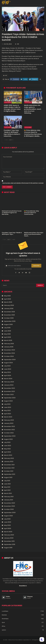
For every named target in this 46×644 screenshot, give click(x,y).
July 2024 (7, 366)
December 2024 (10, 350)
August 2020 (8, 516)
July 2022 (7, 442)
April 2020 (8, 528)
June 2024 (8, 369)
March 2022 (8, 455)
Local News (8, 102)
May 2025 (7, 334)
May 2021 (7, 487)
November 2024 (9, 353)
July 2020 (7, 519)
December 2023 (9, 388)
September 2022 (10, 436)
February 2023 (9, 420)
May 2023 (7, 410)
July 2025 (7, 328)
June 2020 (8, 522)
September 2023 (10, 398)
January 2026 (9, 309)
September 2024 (10, 360)
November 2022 (9, 430)
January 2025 (9, 347)
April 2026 (7, 299)
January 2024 (9, 385)
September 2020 (10, 513)
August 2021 (8, 477)
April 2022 (7, 452)
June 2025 (8, 331)
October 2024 (9, 356)
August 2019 (8, 548)
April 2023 (7, 414)
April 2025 (7, 337)
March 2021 (8, 493)
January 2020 (9, 538)
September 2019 (10, 544)
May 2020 (7, 525)
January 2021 (8, 500)
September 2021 (10, 474)
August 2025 (8, 324)
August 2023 (8, 401)
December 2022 (9, 426)
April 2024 (8, 375)
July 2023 (7, 404)
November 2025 (9, 315)
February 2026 (9, 305)
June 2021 (7, 484)
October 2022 (9, 433)
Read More (23, 586)
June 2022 (8, 446)
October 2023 (9, 395)
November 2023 (9, 391)
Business (4, 615)
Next (11, 140)
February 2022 (9, 458)
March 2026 (8, 302)
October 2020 (9, 509)
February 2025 (9, 344)
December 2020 (10, 503)
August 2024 (8, 363)
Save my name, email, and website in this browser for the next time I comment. (23, 183)
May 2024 (7, 372)
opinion (4, 630)
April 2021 (7, 490)
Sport (3, 622)
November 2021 (9, 468)
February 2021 (9, 497)
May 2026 (7, 296)
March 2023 (8, 417)
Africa (3, 626)
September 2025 (10, 321)
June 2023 (8, 407)
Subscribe (36, 266)
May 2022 (7, 449)
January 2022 (9, 462)
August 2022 (8, 439)
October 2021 (9, 471)
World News (5, 619)
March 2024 (8, 379)
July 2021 (7, 481)
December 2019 (9, 541)
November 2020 (9, 506)
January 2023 (9, 423)
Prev (6, 140)
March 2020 (8, 532)
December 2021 (9, 465)
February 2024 (9, 382)
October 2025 (9, 318)
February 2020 (9, 535)
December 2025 (9, 312)
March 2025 (8, 340)
